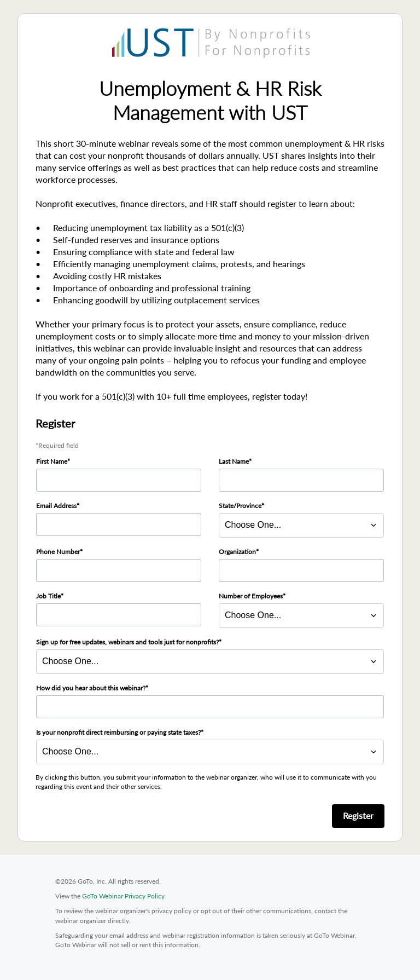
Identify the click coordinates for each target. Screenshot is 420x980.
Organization (237, 552)
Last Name (234, 461)
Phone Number (58, 552)
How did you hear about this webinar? (91, 688)
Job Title (48, 596)
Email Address (56, 506)
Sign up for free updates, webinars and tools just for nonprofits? (127, 642)
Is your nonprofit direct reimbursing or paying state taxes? (118, 732)
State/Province (240, 506)
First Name (52, 461)
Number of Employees (251, 596)
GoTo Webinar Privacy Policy (123, 896)
